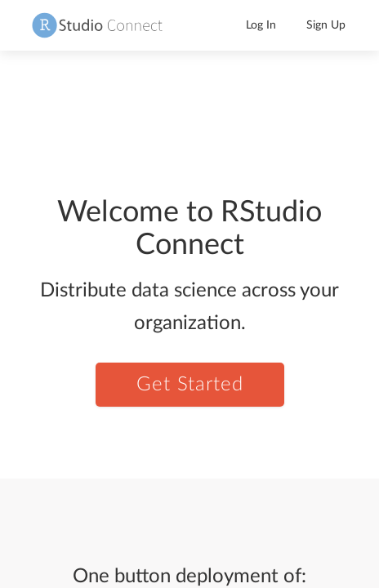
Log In (261, 25)
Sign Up (326, 25)
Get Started (190, 385)
